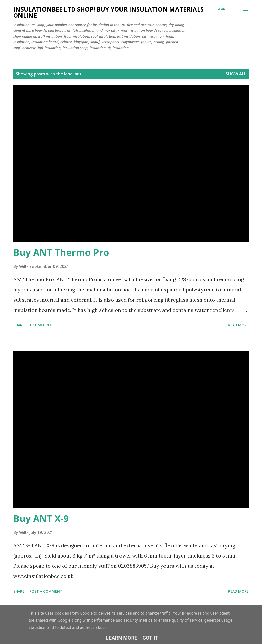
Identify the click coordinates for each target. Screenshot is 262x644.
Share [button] (19, 325)
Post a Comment (46, 591)
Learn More (122, 638)
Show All (236, 74)
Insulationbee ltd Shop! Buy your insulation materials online (108, 12)
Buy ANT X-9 (41, 519)
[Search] (223, 9)
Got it (150, 638)
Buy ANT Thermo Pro (61, 252)
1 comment (41, 325)
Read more (238, 325)
